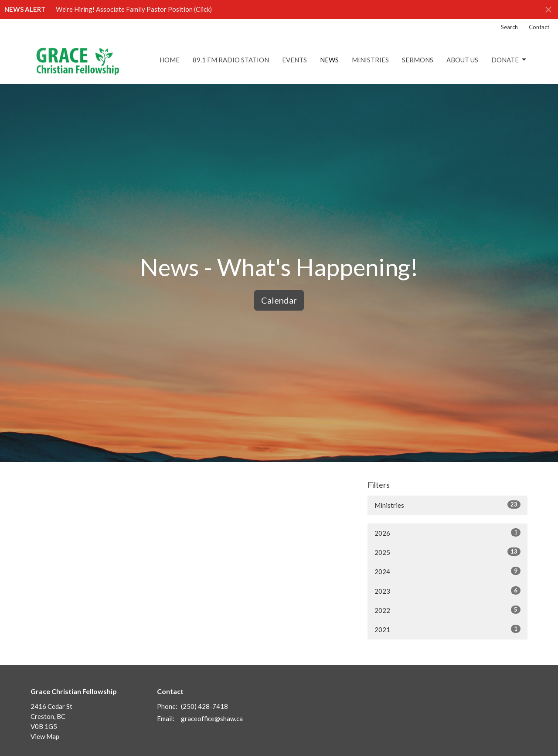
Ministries (370, 60)
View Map (45, 736)
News (329, 60)
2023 (447, 591)
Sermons (418, 60)
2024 (447, 571)
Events (294, 60)
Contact (539, 27)
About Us (462, 60)
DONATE (509, 60)
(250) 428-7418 (204, 706)
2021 (447, 629)
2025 (447, 552)
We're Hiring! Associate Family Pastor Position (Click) (134, 9)
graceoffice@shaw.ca (212, 718)
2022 (447, 610)
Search (509, 27)
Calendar (279, 300)
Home (170, 60)
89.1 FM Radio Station (231, 60)
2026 (447, 533)
